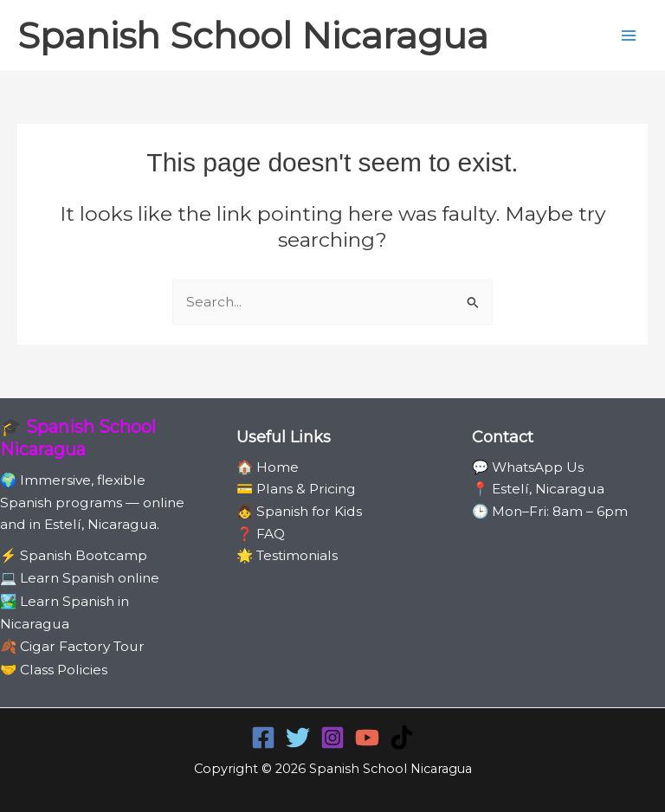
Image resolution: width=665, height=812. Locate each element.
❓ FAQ (261, 534)
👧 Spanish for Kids (299, 511)
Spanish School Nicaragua (253, 35)
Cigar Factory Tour (82, 646)
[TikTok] (402, 738)
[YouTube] (367, 738)
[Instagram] (332, 738)
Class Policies (64, 670)
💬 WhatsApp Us (528, 467)
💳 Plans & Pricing (296, 489)
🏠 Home (268, 467)
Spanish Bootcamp (84, 555)
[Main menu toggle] (629, 35)
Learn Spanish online (90, 578)
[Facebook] (263, 738)
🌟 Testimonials (287, 555)
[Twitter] (298, 738)
